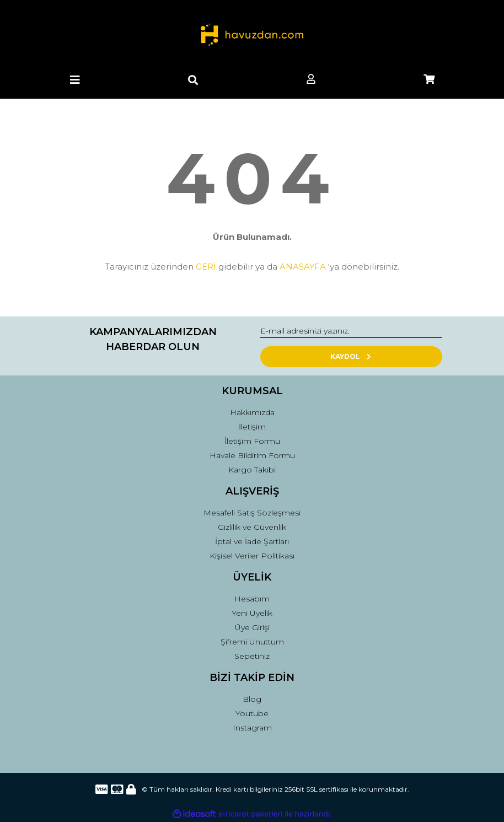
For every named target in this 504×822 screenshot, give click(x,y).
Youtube (252, 713)
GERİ (206, 267)
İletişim (252, 427)
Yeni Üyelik (252, 613)
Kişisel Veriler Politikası (252, 556)
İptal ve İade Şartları (252, 541)
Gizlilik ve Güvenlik (252, 527)
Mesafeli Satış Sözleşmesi (252, 513)
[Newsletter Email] (351, 331)
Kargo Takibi (252, 470)
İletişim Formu (252, 441)
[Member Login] (311, 80)
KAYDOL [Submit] (352, 356)
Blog (252, 699)
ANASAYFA (303, 267)
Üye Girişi (252, 627)
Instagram (252, 728)
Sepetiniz (252, 656)
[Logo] (252, 36)
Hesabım (252, 599)
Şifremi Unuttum (252, 642)
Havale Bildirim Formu (252, 455)
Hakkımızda (252, 412)
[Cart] (429, 80)
